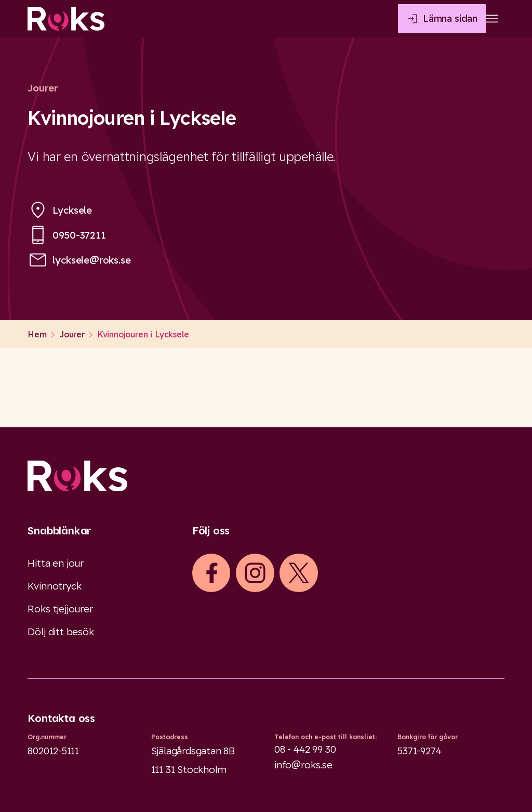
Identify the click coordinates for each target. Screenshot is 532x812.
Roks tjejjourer (60, 609)
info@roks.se (303, 765)
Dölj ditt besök (61, 632)
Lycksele (72, 210)
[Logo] (266, 476)
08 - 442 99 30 (305, 749)
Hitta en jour (56, 563)
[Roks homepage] (66, 19)
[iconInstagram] (255, 573)
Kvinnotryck (54, 586)
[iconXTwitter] (299, 573)
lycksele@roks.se (91, 260)
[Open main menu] (492, 19)
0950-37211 (79, 235)
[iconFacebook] (211, 573)
